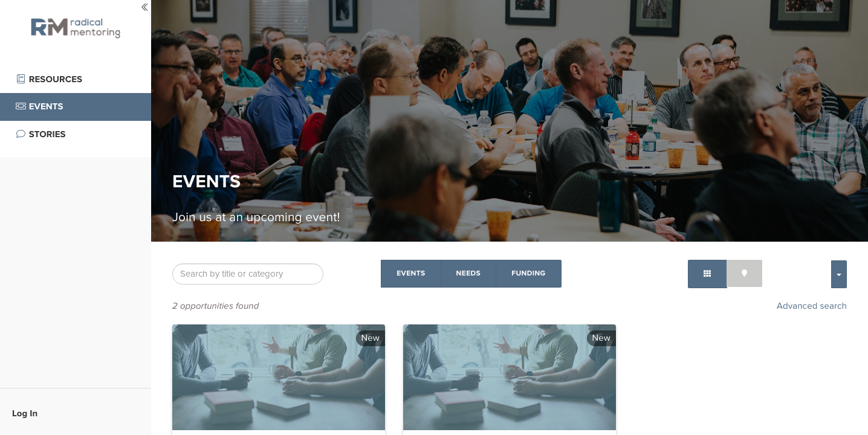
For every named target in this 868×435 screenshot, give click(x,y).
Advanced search (812, 306)
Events (411, 273)
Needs (469, 273)
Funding (528, 273)
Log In (25, 413)
